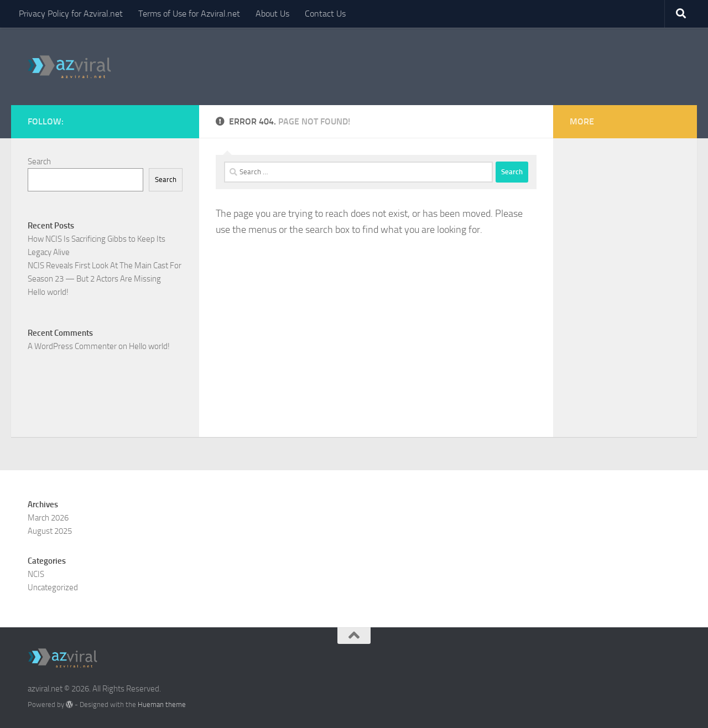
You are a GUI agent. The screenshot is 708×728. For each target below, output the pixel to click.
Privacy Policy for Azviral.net (71, 14)
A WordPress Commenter (72, 346)
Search (39, 162)
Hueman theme (162, 704)
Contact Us (325, 14)
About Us (272, 14)
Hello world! (48, 292)
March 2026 (48, 518)
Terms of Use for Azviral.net (189, 14)
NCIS (36, 574)
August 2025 (50, 531)
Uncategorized (53, 587)
